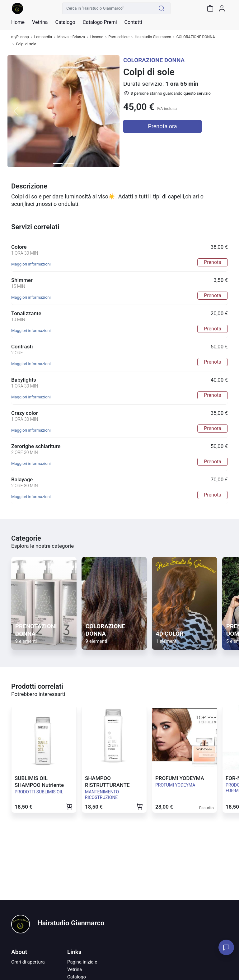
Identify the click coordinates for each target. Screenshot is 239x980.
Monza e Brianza (71, 37)
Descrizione (29, 186)
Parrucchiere (119, 37)
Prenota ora (163, 126)
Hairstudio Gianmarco (153, 37)
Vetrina (75, 969)
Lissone (97, 37)
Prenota (213, 262)
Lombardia (43, 37)
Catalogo (65, 22)
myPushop (20, 37)
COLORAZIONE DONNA (196, 37)
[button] (16, 111)
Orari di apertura (28, 962)
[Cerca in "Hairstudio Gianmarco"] (108, 8)
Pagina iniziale (82, 962)
